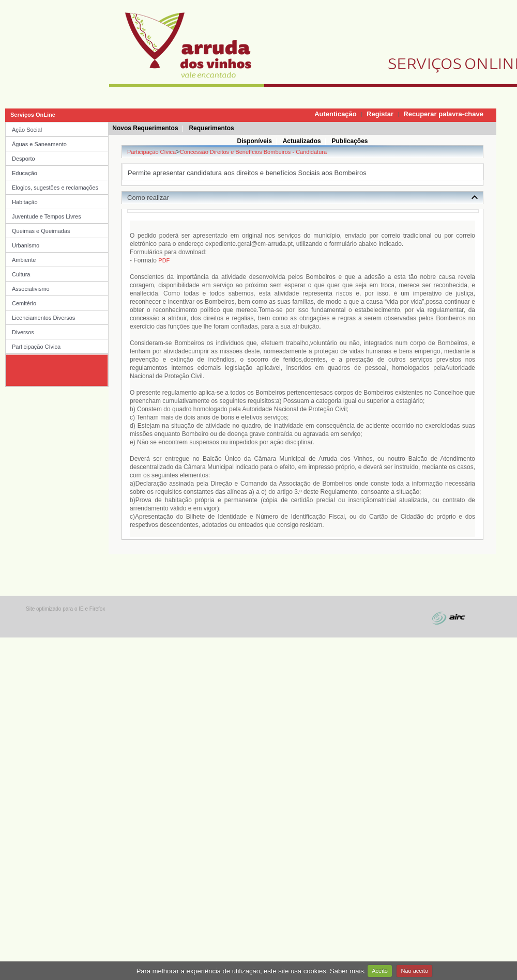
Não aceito (414, 971)
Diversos (23, 332)
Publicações (349, 141)
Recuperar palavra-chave (443, 114)
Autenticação (336, 114)
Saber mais (347, 970)
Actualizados (302, 141)
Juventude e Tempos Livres (47, 216)
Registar (380, 114)
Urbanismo (26, 245)
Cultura (21, 274)
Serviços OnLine (33, 115)
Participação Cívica (36, 347)
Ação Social (27, 130)
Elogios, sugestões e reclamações (55, 188)
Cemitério (24, 303)
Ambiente (24, 260)
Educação (25, 173)
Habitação (25, 202)
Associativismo (31, 289)
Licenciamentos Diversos (43, 318)
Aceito (380, 971)
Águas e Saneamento (39, 144)
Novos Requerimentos (145, 128)
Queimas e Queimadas (41, 231)
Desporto (24, 159)
